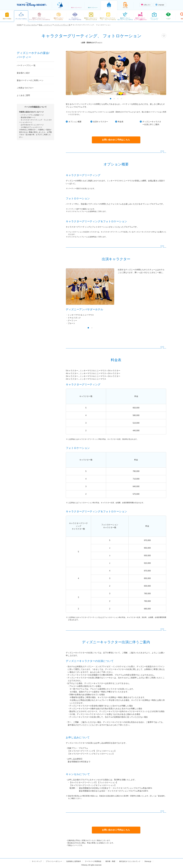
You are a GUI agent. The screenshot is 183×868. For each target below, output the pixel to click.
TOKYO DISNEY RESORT (32, 5)
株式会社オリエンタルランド (130, 861)
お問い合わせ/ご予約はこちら (116, 140)
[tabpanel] (116, 74)
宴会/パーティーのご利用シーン (30, 80)
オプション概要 (75, 122)
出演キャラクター (100, 122)
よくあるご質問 (23, 95)
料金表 (121, 122)
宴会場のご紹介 (23, 73)
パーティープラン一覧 (26, 65)
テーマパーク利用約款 (93, 861)
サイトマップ (37, 861)
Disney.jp (148, 861)
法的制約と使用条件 (74, 861)
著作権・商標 (110, 861)
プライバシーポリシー (54, 861)
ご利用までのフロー (25, 88)
